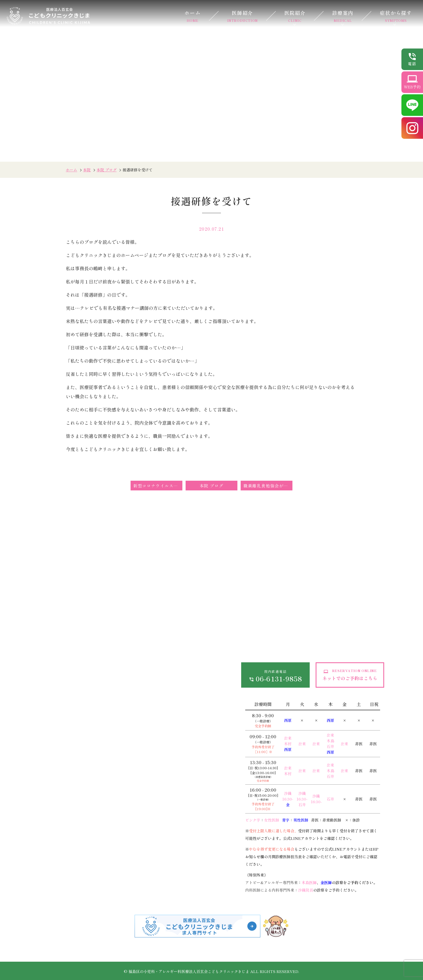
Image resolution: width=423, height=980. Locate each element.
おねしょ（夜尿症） (64, 815)
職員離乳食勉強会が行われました (268, 486)
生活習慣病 (185, 756)
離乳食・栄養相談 (126, 877)
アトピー (117, 791)
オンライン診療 (125, 648)
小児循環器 (55, 865)
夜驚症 (115, 768)
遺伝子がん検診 (189, 854)
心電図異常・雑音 (126, 815)
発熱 (49, 768)
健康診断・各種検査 (193, 768)
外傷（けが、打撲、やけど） (72, 827)
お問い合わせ (187, 648)
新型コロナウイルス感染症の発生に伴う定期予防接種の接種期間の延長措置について (158, 486)
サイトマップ (187, 660)
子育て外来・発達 (126, 889)
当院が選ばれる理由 (64, 672)
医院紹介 (295, 16)
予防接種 (117, 865)
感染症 (51, 756)
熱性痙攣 (53, 780)
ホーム (192, 16)
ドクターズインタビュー (68, 684)
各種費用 (119, 660)
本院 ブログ (107, 170)
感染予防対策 (123, 690)
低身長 (115, 756)
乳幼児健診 (120, 854)
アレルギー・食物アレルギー (59, 881)
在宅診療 (182, 780)
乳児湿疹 (117, 803)
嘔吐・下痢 (55, 803)
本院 (87, 170)
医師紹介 (243, 16)
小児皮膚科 (120, 780)
